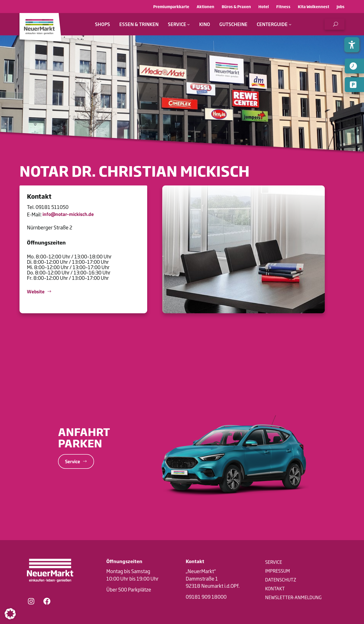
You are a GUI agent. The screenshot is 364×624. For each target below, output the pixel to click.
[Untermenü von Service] (188, 24)
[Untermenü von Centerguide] (290, 24)
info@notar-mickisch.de (68, 214)
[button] (335, 24)
